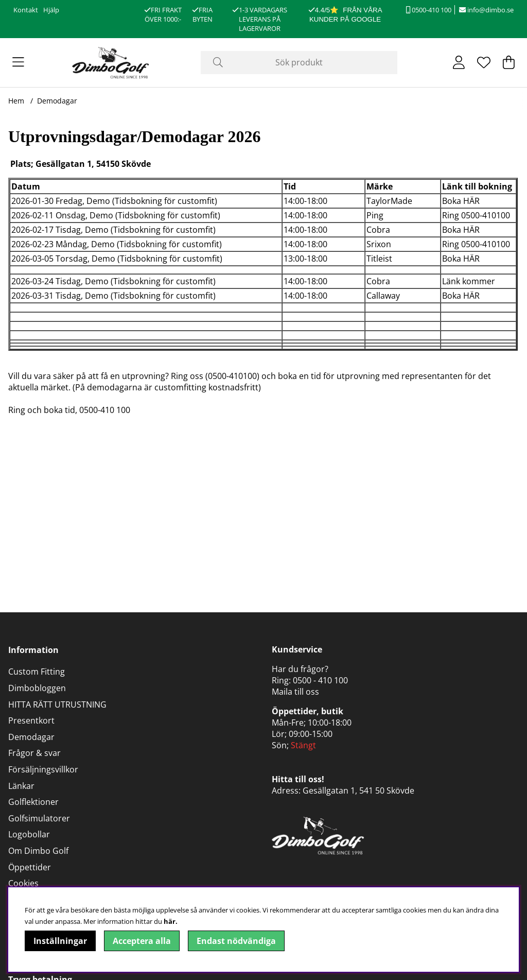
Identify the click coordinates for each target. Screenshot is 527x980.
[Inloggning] (459, 62)
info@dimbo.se (486, 10)
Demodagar (57, 101)
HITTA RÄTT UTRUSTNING (57, 704)
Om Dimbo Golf (38, 851)
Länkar (21, 786)
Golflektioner (33, 802)
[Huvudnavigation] (18, 62)
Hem (16, 101)
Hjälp (51, 10)
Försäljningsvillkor (43, 769)
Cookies (23, 883)
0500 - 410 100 (320, 680)
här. (171, 921)
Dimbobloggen (37, 688)
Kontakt (26, 10)
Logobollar (29, 834)
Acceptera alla (142, 941)
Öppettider (30, 867)
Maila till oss (295, 692)
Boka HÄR (461, 201)
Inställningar (60, 941)
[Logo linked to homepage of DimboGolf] (111, 63)
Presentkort (31, 720)
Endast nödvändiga (236, 941)
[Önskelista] (484, 62)
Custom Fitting (37, 672)
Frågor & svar (34, 753)
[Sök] (299, 63)
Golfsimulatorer (39, 818)
